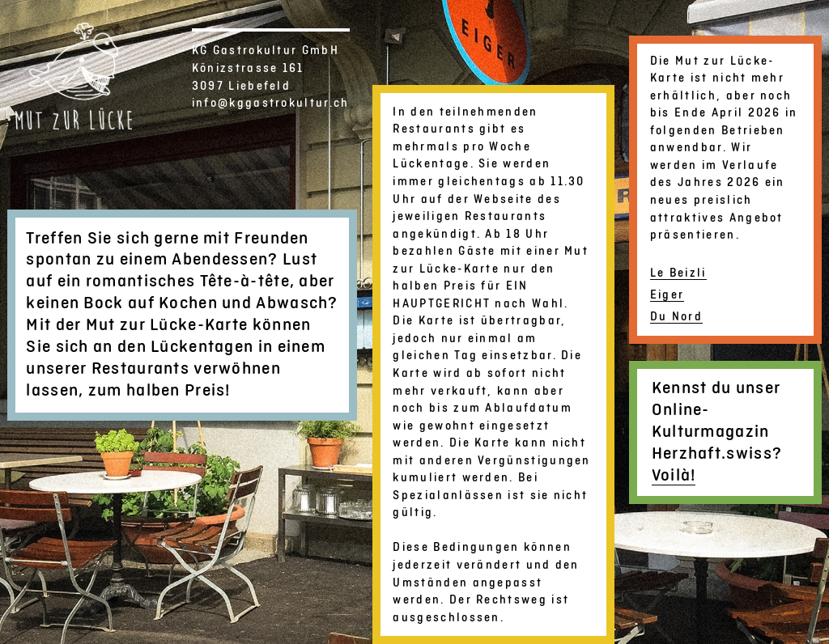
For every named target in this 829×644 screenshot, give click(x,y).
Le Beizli (678, 273)
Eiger (667, 295)
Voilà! (674, 476)
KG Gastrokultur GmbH (266, 51)
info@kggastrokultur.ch (271, 103)
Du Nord (676, 317)
